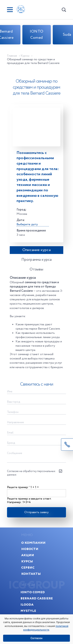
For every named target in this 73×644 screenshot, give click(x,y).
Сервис (28, 568)
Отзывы (36, 269)
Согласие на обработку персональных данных (31, 473)
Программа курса (37, 260)
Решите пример (18, 487)
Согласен (36, 638)
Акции (28, 555)
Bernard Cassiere (37, 598)
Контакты (31, 574)
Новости (30, 549)
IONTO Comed (37, 35)
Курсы (27, 561)
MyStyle (28, 611)
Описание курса (36, 250)
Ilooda (27, 605)
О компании (33, 543)
